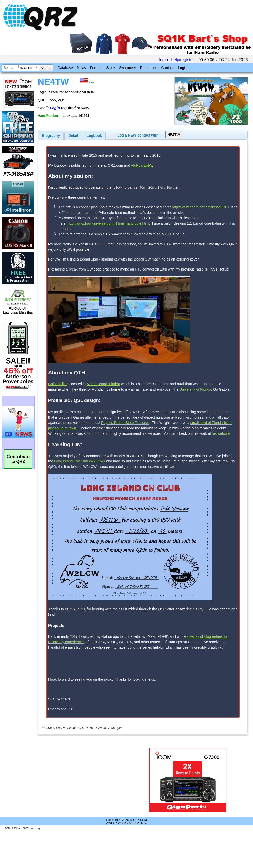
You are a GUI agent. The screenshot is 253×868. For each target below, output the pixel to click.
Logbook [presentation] (94, 136)
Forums (96, 68)
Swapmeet (128, 68)
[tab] (51, 136)
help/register (183, 60)
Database (65, 68)
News (81, 68)
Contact (167, 68)
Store (110, 68)
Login (183, 68)
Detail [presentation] (73, 136)
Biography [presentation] (51, 136)
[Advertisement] (86, 762)
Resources (149, 68)
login (163, 60)
